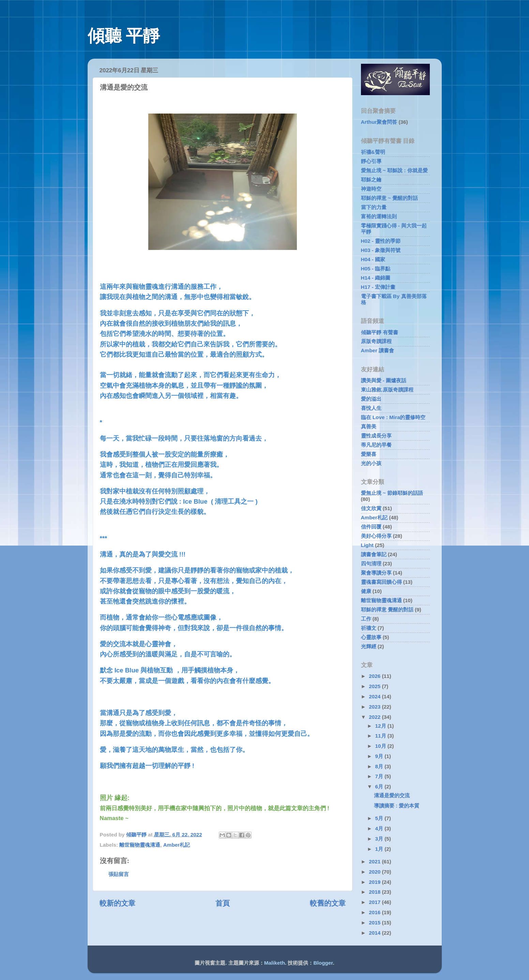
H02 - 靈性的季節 (381, 241)
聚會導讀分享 (376, 573)
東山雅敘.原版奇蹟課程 (387, 390)
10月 (381, 746)
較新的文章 (117, 903)
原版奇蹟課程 (376, 341)
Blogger (323, 963)
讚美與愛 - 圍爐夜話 (384, 380)
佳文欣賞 (371, 508)
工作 (366, 619)
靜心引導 (371, 161)
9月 (380, 756)
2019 (375, 882)
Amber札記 (177, 845)
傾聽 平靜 (124, 36)
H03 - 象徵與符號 (381, 250)
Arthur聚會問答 (379, 122)
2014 (375, 933)
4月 (380, 828)
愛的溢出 (371, 399)
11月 (381, 736)
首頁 (223, 903)
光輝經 (369, 646)
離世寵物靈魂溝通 (140, 845)
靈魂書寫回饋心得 (381, 582)
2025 (375, 686)
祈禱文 (369, 628)
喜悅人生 (371, 408)
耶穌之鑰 (371, 180)
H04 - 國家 (373, 259)
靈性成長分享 (376, 436)
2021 (375, 862)
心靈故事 (371, 637)
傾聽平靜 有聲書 (380, 332)
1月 (380, 849)
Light (367, 545)
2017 (375, 902)
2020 (375, 872)
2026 (375, 676)
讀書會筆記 (374, 554)
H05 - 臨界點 (376, 269)
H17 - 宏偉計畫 (378, 287)
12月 (381, 726)
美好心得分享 (376, 536)
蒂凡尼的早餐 (376, 445)
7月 (380, 776)
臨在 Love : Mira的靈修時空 (393, 417)
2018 (375, 892)
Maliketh (275, 963)
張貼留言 (119, 874)
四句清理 (371, 563)
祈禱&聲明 (373, 152)
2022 (375, 717)
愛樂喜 (369, 454)
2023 (375, 707)
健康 (366, 591)
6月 (380, 786)
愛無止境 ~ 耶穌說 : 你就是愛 (394, 170)
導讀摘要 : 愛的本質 (397, 806)
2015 (375, 923)
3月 (380, 839)
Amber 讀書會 (378, 350)
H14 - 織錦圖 (376, 278)
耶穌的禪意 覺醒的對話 (387, 610)
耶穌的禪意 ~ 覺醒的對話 (389, 198)
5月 (380, 818)
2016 (375, 912)
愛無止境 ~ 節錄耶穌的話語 (392, 493)
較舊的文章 (328, 903)
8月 (380, 766)
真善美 (369, 426)
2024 (375, 696)
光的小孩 (371, 463)
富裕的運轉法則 (379, 216)
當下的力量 (374, 207)
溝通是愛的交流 (392, 795)
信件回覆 (371, 527)
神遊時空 (371, 189)
